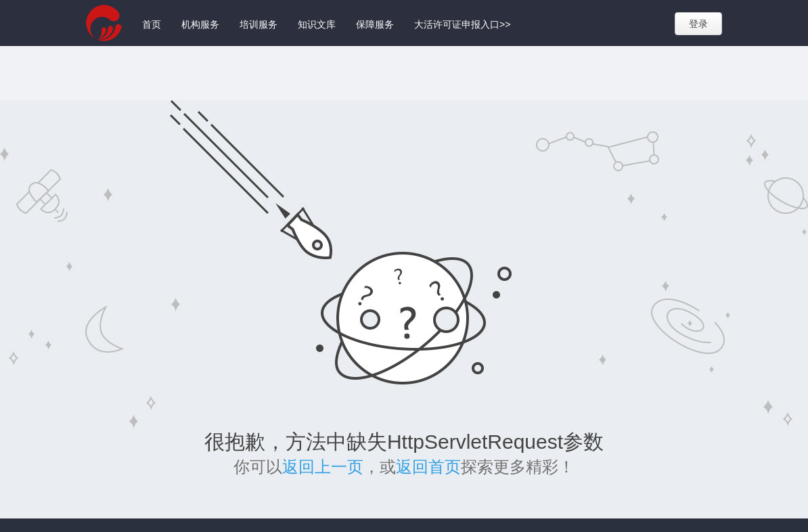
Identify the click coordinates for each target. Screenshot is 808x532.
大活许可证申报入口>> (462, 24)
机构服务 (200, 24)
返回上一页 (323, 467)
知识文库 (317, 24)
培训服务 (259, 24)
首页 (152, 24)
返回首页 (428, 467)
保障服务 (375, 24)
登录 (698, 24)
